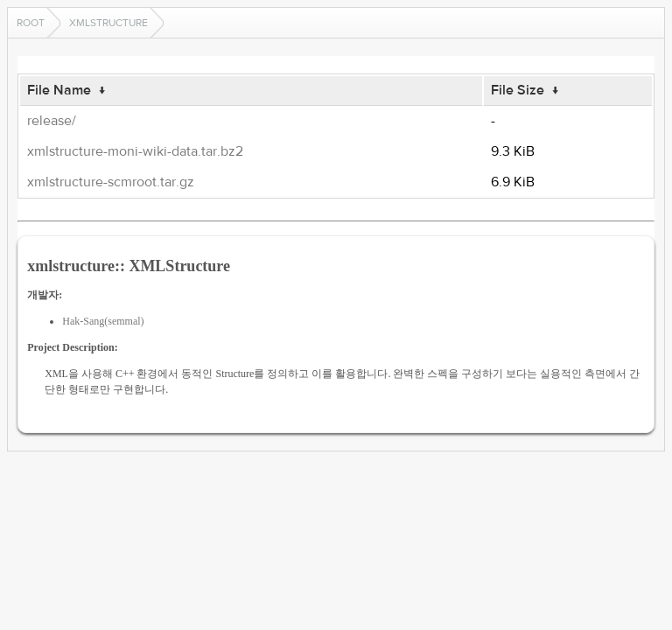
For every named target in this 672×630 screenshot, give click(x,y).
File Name (59, 90)
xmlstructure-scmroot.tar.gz (111, 182)
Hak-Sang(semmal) (103, 321)
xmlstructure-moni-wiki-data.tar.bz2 (135, 151)
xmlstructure (108, 23)
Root (31, 23)
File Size (518, 90)
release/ (52, 121)
